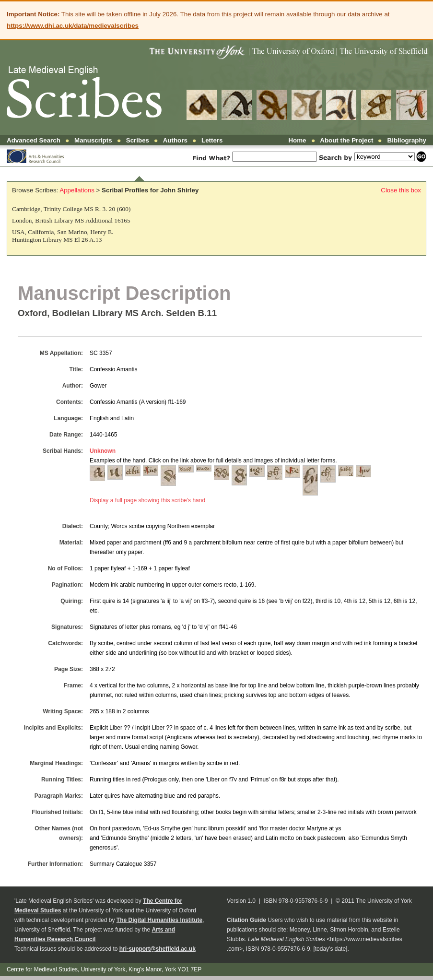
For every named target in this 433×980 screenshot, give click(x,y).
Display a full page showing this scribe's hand (147, 500)
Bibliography (407, 140)
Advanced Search (34, 140)
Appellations (77, 190)
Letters (212, 140)
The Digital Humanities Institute (159, 920)
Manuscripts (93, 140)
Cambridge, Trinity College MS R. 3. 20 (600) (71, 209)
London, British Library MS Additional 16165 (71, 220)
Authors (175, 140)
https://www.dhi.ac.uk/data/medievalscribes (73, 26)
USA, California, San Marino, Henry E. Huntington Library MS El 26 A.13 (63, 236)
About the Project (346, 140)
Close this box (401, 190)
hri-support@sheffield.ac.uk (158, 949)
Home (297, 140)
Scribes (138, 140)
